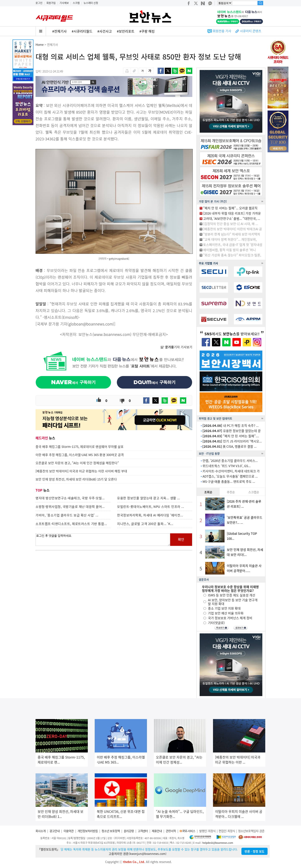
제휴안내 (157, 831)
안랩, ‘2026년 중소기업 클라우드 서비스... (230, 461)
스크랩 (76, 3)
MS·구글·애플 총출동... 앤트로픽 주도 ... (229, 482)
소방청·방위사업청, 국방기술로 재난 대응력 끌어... (70, 507)
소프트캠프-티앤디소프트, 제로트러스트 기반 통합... (71, 524)
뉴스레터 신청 (91, 3)
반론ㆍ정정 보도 (254, 851)
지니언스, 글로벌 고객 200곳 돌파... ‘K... (145, 524)
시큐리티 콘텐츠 (251, 31)
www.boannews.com (112, 334)
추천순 (231, 492)
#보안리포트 (126, 31)
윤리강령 (129, 831)
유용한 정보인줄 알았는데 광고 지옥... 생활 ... (149, 498)
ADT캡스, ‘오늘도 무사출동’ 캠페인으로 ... (230, 476)
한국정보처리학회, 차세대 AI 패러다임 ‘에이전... (150, 515)
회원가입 (51, 3)
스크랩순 (254, 492)
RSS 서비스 (189, 831)
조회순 (208, 492)
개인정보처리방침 (88, 831)
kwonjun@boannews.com (148, 854)
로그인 (39, 3)
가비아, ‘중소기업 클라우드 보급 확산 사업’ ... (67, 515)
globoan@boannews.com (91, 324)
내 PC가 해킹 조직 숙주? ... (231, 426)
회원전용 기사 (222, 31)
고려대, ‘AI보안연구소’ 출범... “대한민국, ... (232, 219)
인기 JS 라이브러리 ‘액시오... (232, 441)
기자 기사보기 (176, 347)
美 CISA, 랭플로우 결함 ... (229, 446)
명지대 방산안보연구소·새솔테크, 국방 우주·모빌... (70, 498)
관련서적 (171, 831)
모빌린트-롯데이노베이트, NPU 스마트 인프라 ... (151, 507)
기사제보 (64, 3)
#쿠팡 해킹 (147, 31)
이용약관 (69, 831)
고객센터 (143, 831)
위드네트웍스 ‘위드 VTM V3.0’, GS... (227, 466)
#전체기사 (59, 31)
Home (40, 44)
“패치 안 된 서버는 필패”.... (231, 436)
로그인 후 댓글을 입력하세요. (103, 540)
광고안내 (55, 831)
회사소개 (41, 831)
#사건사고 (105, 31)
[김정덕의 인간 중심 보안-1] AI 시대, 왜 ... (231, 224)
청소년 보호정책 (111, 831)
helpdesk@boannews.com (218, 843)
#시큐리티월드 (82, 31)
